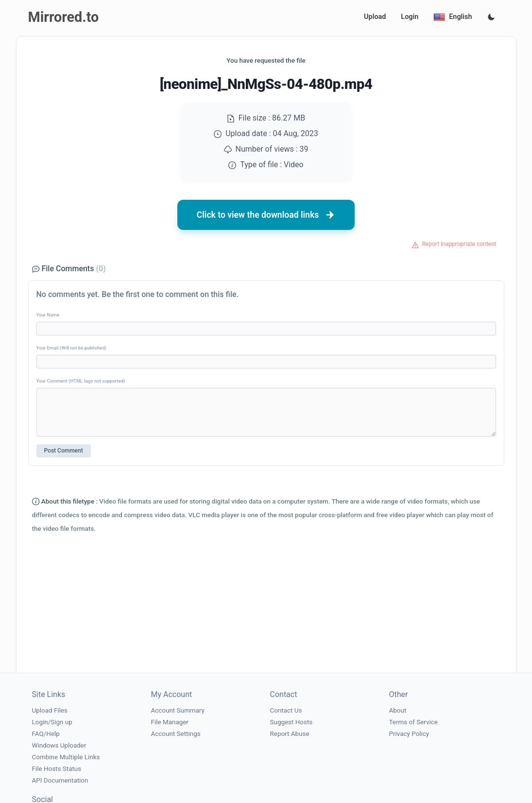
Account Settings (176, 734)
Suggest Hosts (292, 722)
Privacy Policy (409, 734)
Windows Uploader (59, 745)
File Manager (170, 722)
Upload (375, 17)
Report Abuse (290, 734)
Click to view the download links (266, 215)
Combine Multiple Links (66, 757)
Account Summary (178, 710)
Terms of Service (413, 722)
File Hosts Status (57, 769)
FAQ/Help (46, 734)
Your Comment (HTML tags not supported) (81, 381)
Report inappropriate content (459, 244)
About (398, 710)
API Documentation (60, 780)
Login (410, 17)
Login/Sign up (52, 722)
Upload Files (50, 710)
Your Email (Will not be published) (71, 348)
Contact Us (286, 710)
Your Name (48, 315)
